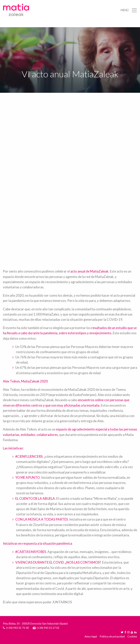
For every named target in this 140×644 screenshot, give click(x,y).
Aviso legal (91, 636)
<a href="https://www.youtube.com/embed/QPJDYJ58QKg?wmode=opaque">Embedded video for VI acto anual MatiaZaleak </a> (70, 143)
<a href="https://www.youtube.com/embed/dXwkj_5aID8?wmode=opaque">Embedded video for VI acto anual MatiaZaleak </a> (70, 219)
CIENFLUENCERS (30, 456)
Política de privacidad (112, 636)
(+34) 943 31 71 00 (17, 628)
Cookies (132, 636)
